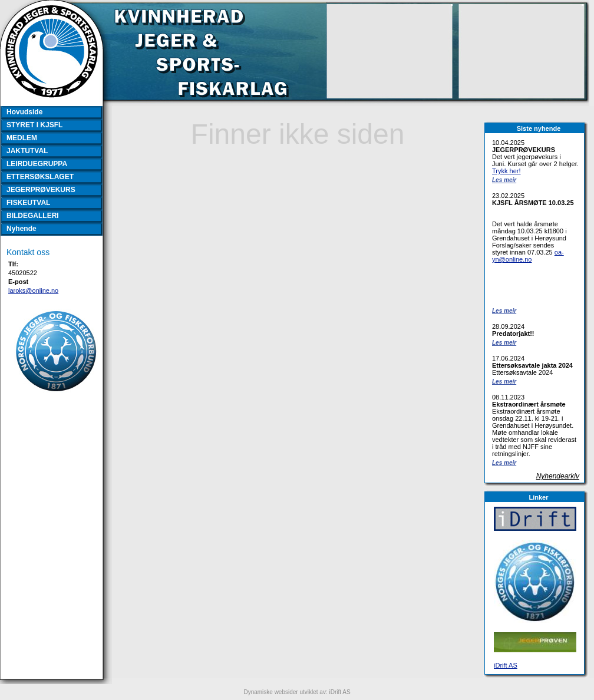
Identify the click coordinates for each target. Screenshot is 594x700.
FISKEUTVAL (28, 203)
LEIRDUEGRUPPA (37, 164)
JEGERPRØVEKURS (41, 190)
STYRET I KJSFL (34, 125)
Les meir (504, 180)
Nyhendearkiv (558, 476)
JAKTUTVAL (27, 151)
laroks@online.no (33, 290)
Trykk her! (506, 171)
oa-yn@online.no (528, 256)
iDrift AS (506, 665)
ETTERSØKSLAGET (40, 177)
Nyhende (22, 229)
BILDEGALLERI (33, 216)
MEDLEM (22, 138)
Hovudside (24, 112)
